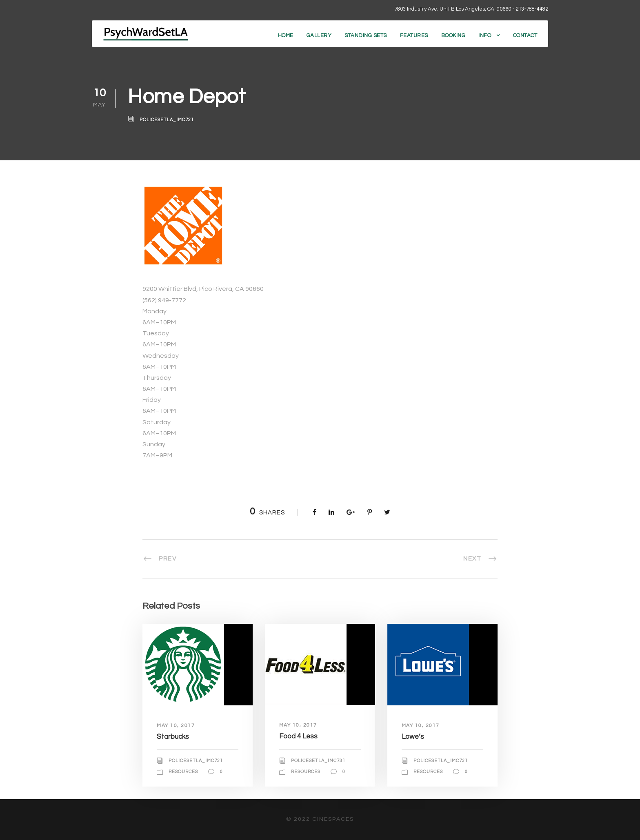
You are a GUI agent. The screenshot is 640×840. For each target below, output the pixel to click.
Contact (525, 35)
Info (485, 35)
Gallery (319, 35)
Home (286, 35)
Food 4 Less (298, 736)
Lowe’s (413, 737)
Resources (183, 772)
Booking (453, 35)
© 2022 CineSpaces (320, 819)
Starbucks (173, 737)
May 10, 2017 (176, 726)
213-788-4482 (532, 9)
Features (414, 35)
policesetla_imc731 (167, 120)
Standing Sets (366, 35)
